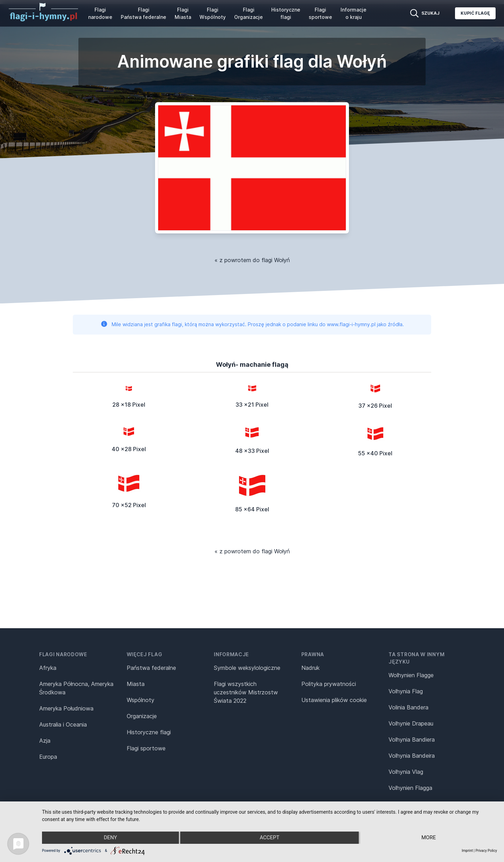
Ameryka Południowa (66, 708)
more (429, 838)
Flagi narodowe (100, 13)
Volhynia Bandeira (412, 756)
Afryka (48, 668)
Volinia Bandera (408, 707)
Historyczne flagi (286, 13)
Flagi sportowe (320, 13)
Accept (269, 838)
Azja (45, 741)
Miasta (136, 684)
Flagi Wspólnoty (213, 13)
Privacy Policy (486, 851)
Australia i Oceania (63, 724)
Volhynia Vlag (406, 772)
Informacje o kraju (353, 13)
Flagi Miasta (183, 13)
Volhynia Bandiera (412, 740)
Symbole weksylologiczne (247, 668)
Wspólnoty (141, 700)
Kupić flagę (475, 13)
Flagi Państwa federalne (143, 13)
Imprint (467, 851)
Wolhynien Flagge (411, 675)
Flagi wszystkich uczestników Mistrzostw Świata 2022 (246, 692)
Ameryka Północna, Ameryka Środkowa (76, 688)
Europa (48, 757)
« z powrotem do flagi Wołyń (252, 260)
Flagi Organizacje (248, 13)
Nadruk (310, 668)
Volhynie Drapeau (411, 723)
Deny (110, 838)
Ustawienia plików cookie (334, 700)
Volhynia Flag (406, 691)
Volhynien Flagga (410, 788)
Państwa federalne (151, 668)
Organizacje (142, 716)
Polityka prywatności (329, 684)
